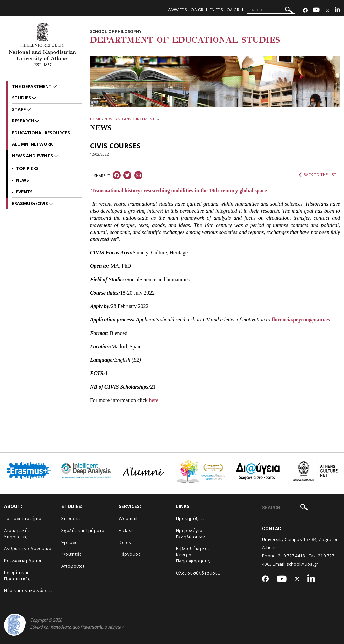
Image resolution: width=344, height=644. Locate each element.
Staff (19, 109)
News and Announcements (131, 119)
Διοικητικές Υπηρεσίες (17, 533)
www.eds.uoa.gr (185, 10)
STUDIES (22, 98)
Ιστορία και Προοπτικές (17, 575)
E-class (126, 530)
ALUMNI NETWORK (32, 144)
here (154, 400)
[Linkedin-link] (337, 11)
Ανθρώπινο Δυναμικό (28, 548)
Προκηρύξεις (190, 518)
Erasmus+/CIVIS (31, 203)
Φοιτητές (72, 554)
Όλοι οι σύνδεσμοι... (198, 573)
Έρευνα (70, 542)
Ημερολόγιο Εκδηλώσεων (190, 533)
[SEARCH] (271, 10)
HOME (96, 119)
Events (24, 192)
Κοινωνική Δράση (24, 560)
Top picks (27, 168)
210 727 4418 (292, 556)
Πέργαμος (130, 554)
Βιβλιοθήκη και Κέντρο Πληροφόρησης (193, 555)
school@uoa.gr (303, 564)
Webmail (128, 518)
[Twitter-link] (327, 11)
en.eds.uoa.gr (224, 10)
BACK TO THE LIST (317, 175)
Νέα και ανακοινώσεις (28, 590)
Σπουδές (71, 518)
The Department (32, 86)
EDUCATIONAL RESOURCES (41, 133)
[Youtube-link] (316, 11)
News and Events (33, 156)
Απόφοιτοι (73, 566)
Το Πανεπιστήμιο (23, 518)
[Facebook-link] (305, 11)
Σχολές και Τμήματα (83, 530)
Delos (125, 542)
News (23, 180)
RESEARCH (24, 121)
